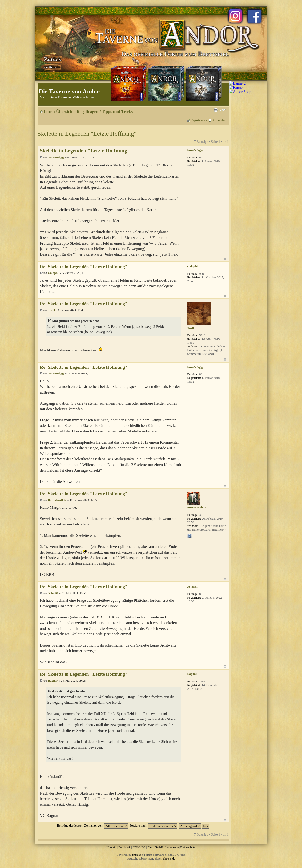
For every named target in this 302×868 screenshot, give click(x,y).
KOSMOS (139, 847)
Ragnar (53, 680)
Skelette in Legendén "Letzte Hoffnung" (87, 134)
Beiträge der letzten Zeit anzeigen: (92, 826)
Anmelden (219, 120)
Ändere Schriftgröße (223, 110)
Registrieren (199, 120)
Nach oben (225, 259)
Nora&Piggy (56, 157)
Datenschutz (188, 847)
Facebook (124, 847)
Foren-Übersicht (59, 112)
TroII (51, 310)
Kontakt (111, 847)
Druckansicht (216, 110)
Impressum (172, 847)
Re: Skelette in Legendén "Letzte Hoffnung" (84, 267)
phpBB (136, 855)
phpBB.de (169, 858)
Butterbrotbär (57, 500)
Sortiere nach (153, 826)
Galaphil (54, 273)
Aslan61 (53, 593)
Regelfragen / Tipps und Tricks (105, 112)
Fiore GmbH (155, 847)
